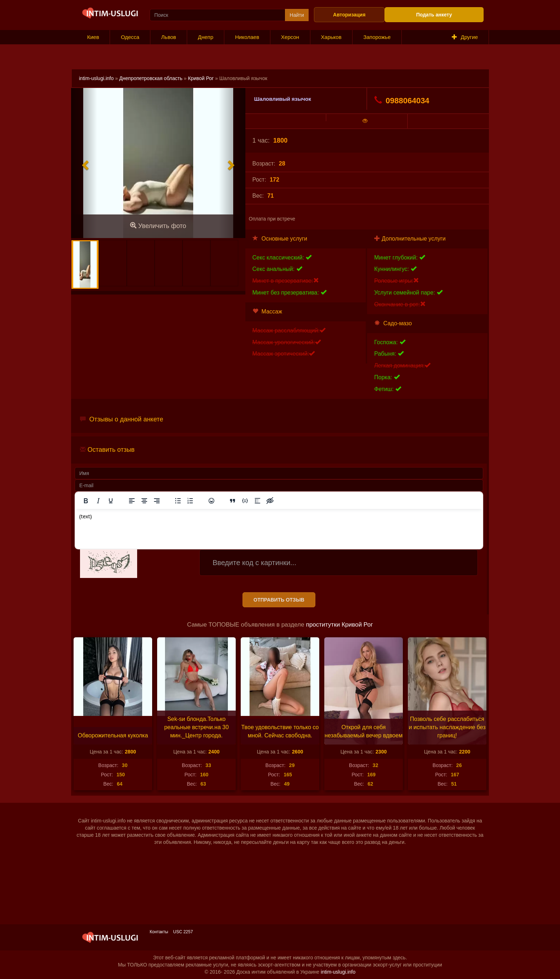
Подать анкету (434, 15)
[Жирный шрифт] (86, 501)
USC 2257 (183, 932)
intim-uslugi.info (96, 78)
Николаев (247, 37)
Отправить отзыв (279, 600)
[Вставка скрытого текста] (270, 501)
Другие (465, 37)
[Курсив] (98, 501)
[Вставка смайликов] (211, 501)
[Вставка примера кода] (245, 501)
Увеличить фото (158, 226)
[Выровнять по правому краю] (157, 501)
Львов (169, 37)
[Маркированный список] (178, 501)
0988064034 (402, 100)
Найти (297, 15)
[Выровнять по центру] (144, 501)
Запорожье (377, 37)
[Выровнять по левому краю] (132, 501)
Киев (93, 37)
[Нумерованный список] (190, 501)
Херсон (290, 37)
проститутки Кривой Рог (339, 625)
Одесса (130, 37)
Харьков (331, 37)
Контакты (159, 932)
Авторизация (349, 15)
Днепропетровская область (151, 78)
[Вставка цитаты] (232, 501)
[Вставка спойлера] (257, 501)
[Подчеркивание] (111, 501)
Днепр (206, 37)
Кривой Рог (201, 78)
